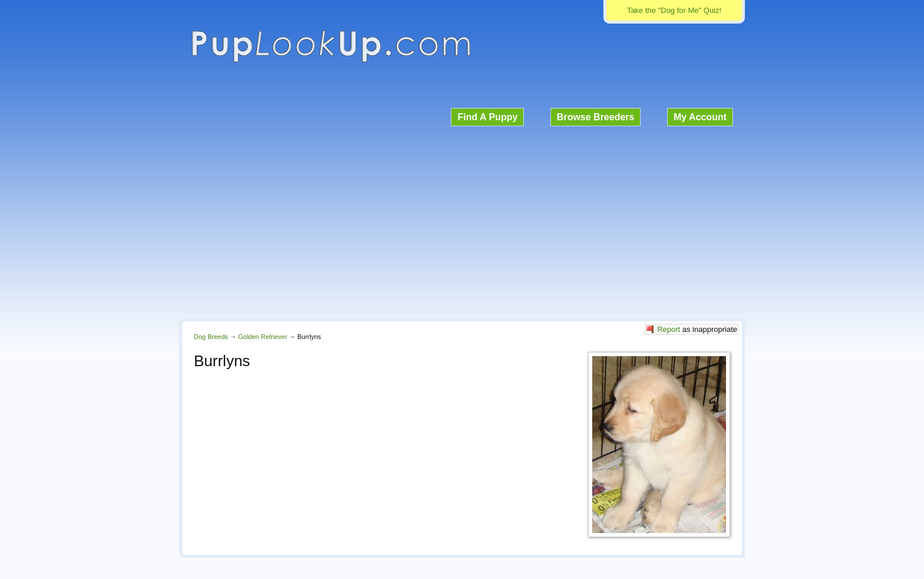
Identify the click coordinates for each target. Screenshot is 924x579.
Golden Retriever (263, 337)
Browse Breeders (596, 117)
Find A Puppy (487, 117)
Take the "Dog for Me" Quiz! (674, 10)
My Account (700, 117)
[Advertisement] (462, 221)
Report (669, 329)
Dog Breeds (211, 337)
